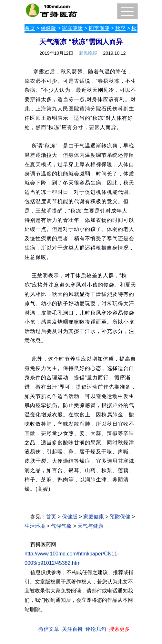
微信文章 (49, 629)
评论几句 (96, 629)
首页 (30, 28)
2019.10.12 (115, 53)
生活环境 (35, 526)
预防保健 (120, 517)
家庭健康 (72, 28)
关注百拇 (72, 629)
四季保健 (99, 28)
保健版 (48, 28)
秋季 (120, 28)
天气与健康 (90, 526)
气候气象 (61, 526)
